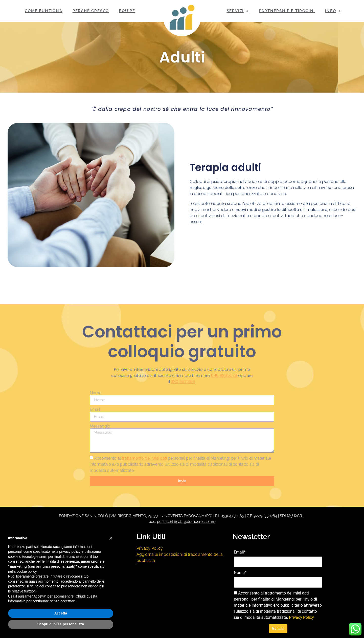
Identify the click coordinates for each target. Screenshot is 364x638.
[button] (111, 538)
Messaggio (100, 426)
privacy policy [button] (70, 551)
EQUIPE (127, 11)
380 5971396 (183, 382)
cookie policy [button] (26, 571)
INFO (333, 11)
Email (95, 410)
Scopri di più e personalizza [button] (61, 624)
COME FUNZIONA (43, 11)
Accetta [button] (61, 613)
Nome (96, 393)
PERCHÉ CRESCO (91, 11)
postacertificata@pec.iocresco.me (186, 522)
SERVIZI (238, 11)
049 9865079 (224, 376)
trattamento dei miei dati (144, 458)
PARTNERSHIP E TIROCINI (287, 11)
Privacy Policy (150, 548)
